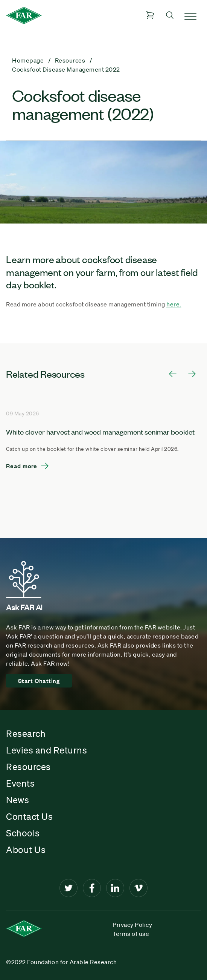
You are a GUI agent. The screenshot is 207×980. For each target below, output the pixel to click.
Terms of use (131, 934)
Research (26, 733)
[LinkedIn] (115, 888)
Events (20, 783)
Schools (23, 833)
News (18, 800)
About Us (26, 850)
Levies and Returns (46, 750)
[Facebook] (92, 888)
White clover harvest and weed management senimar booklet (100, 431)
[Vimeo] (139, 888)
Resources (28, 767)
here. (174, 304)
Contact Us (29, 816)
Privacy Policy (132, 925)
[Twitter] (68, 888)
